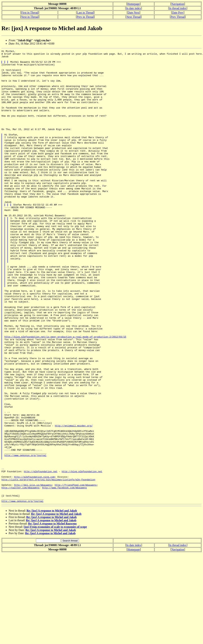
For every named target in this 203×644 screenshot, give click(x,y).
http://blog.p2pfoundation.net (82, 556)
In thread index (178, 8)
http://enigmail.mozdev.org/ (74, 501)
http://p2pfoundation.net (41, 556)
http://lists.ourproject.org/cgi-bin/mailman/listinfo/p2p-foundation (48, 566)
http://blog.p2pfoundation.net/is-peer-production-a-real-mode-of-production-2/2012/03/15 (65, 394)
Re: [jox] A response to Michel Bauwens (52, 614)
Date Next (133, 12)
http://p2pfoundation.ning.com (34, 562)
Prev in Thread (85, 17)
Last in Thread (85, 12)
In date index (134, 8)
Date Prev (178, 12)
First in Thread (30, 12)
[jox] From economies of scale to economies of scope (55, 617)
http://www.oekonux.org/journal (25, 537)
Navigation (178, 4)
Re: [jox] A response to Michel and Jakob (52, 601)
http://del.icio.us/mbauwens (33, 572)
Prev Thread (178, 17)
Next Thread (134, 17)
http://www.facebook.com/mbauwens (64, 575)
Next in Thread (30, 17)
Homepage (133, 4)
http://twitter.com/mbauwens (20, 575)
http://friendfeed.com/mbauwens (76, 572)
